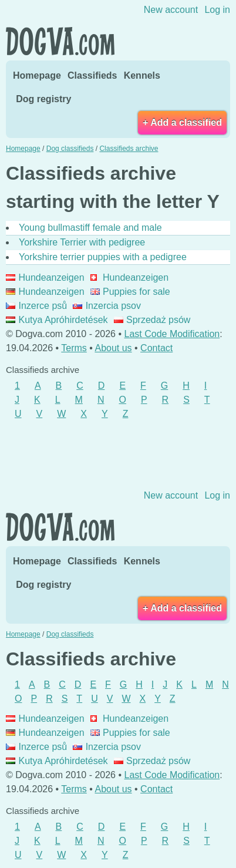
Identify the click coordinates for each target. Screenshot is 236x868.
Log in (217, 10)
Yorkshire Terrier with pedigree (82, 242)
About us (113, 348)
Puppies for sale (130, 292)
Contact (156, 348)
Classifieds (92, 75)
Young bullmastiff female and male (90, 228)
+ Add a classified (182, 122)
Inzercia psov (107, 306)
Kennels (142, 75)
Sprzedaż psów (152, 320)
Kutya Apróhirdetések (57, 320)
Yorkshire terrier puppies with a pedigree (103, 257)
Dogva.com (60, 41)
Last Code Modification (172, 334)
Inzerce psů (36, 306)
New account (171, 10)
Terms (74, 348)
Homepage (37, 75)
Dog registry (43, 99)
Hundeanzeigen (45, 277)
